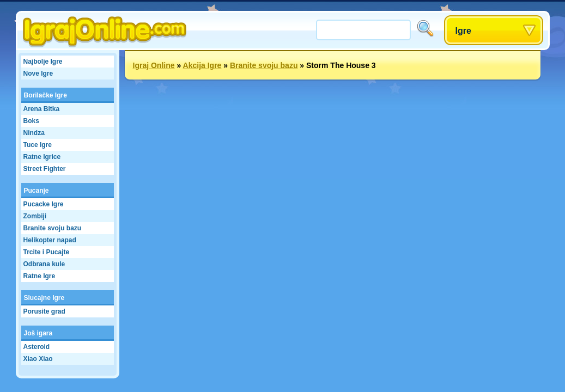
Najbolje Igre (43, 62)
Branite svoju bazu (53, 228)
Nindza (34, 133)
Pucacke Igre (44, 204)
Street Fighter (45, 169)
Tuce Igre (38, 145)
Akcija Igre (202, 65)
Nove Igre (38, 73)
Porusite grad (44, 311)
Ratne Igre (40, 276)
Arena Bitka (42, 109)
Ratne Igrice (42, 157)
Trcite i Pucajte (47, 252)
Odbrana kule (44, 264)
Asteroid (37, 347)
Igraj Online (154, 65)
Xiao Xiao (38, 359)
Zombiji (35, 216)
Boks (31, 121)
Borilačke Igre (45, 95)
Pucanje (37, 191)
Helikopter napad (50, 240)
